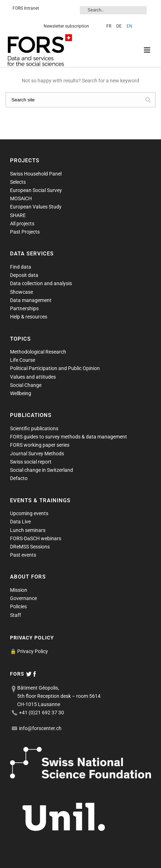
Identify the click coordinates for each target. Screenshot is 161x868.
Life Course (23, 360)
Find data (21, 267)
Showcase (21, 292)
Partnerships (24, 308)
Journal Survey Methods (37, 454)
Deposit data (24, 275)
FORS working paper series (40, 445)
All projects (22, 224)
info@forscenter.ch (40, 728)
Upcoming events (29, 513)
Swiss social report (31, 462)
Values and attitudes (33, 377)
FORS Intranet (26, 8)
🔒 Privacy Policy (29, 651)
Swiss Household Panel (36, 174)
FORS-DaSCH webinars (36, 538)
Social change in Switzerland (42, 470)
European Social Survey (36, 190)
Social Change (26, 385)
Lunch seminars (28, 530)
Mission (19, 590)
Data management (31, 300)
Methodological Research (38, 352)
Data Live (20, 522)
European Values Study (36, 207)
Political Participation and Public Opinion (55, 368)
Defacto (19, 478)
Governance (23, 598)
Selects (18, 182)
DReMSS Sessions (30, 547)
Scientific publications (34, 428)
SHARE (18, 215)
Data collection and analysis (41, 283)
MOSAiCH (21, 198)
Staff (16, 615)
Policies (18, 606)
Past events (23, 555)
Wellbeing (21, 393)
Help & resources (29, 317)
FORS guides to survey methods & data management (69, 437)
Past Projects (25, 232)
